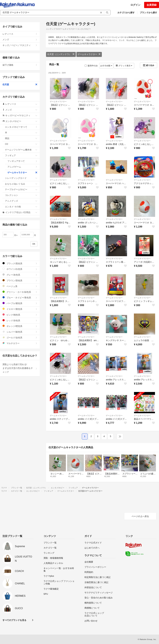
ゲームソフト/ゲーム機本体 (21, 150)
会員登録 (152, 5)
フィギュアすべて (22, 161)
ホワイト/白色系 (20, 269)
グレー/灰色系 (20, 275)
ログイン (135, 5)
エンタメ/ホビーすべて (21, 127)
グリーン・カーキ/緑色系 (20, 292)
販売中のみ (91, 66)
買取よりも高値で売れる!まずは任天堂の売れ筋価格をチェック (20, 368)
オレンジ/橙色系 (20, 326)
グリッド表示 (124, 66)
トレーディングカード (21, 178)
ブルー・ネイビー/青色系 (20, 298)
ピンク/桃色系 (20, 315)
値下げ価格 (20, 65)
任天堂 (20, 84)
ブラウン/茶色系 (20, 280)
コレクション (21, 195)
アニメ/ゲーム (22, 167)
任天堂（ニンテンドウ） (61, 54)
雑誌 (21, 138)
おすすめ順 (106, 66)
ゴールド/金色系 (20, 337)
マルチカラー (20, 343)
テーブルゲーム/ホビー (21, 189)
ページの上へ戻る (140, 516)
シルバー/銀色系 (20, 332)
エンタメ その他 (21, 207)
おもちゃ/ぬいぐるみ (21, 184)
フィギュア (21, 155)
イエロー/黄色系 (20, 309)
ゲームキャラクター (89, 54)
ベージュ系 (20, 286)
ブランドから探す (148, 13)
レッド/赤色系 (20, 320)
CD (21, 144)
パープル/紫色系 (20, 303)
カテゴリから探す (126, 13)
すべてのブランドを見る (14, 620)
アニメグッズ (21, 201)
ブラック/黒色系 (20, 263)
